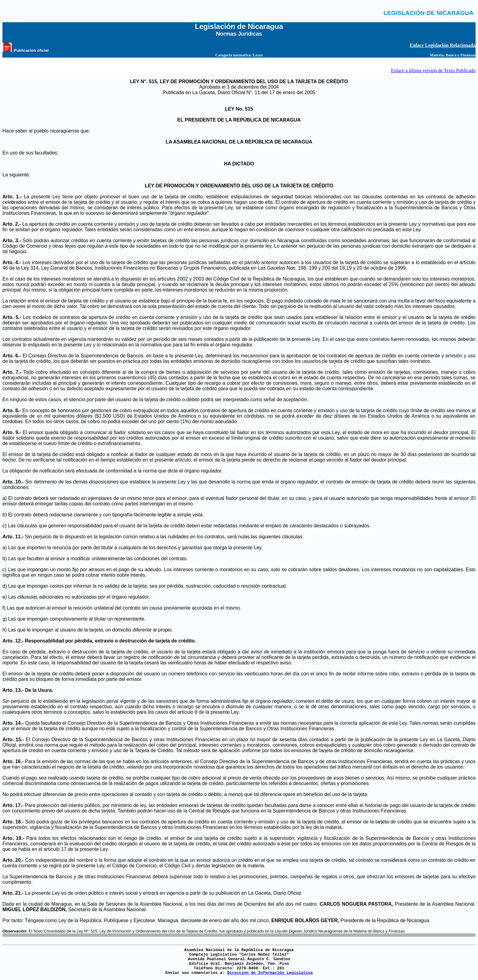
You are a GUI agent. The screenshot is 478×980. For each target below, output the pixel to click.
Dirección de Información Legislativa (270, 973)
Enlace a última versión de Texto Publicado (433, 71)
